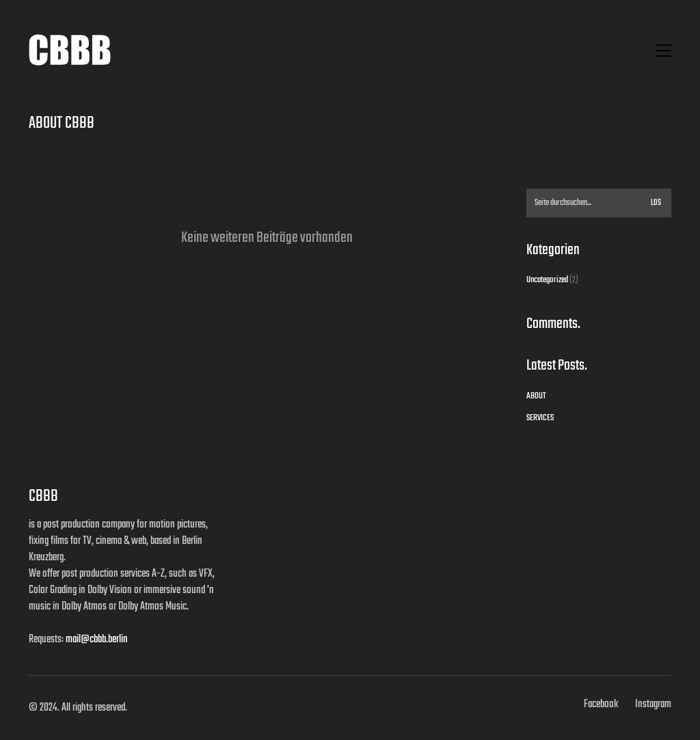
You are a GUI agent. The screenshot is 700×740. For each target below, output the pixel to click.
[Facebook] (601, 704)
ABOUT (536, 396)
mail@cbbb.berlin (97, 640)
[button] (663, 51)
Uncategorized (547, 280)
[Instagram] (653, 704)
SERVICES (540, 418)
